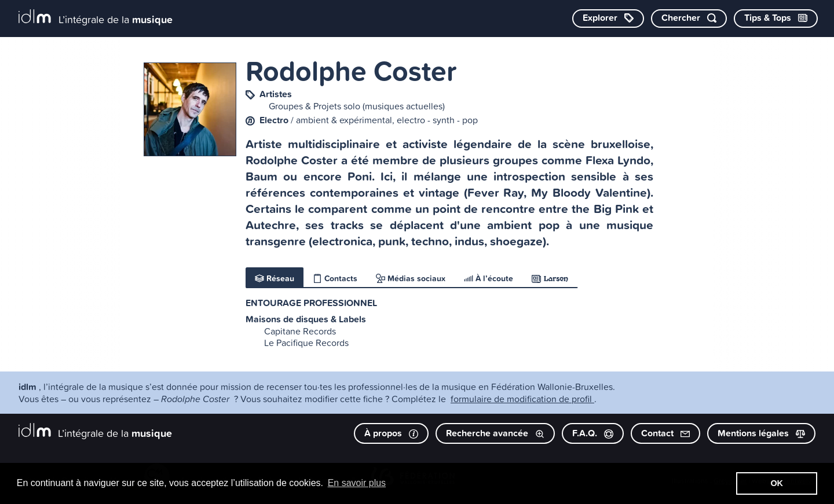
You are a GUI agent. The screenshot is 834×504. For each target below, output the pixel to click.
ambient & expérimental (344, 120)
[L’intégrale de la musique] (96, 18)
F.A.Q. (593, 433)
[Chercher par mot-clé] (689, 19)
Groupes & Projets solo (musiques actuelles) (357, 106)
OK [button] (777, 483)
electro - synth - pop (437, 120)
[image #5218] (190, 109)
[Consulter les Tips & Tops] (776, 19)
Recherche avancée (495, 433)
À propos (391, 433)
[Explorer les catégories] (608, 19)
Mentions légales (761, 433)
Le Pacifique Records (306, 343)
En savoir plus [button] (357, 483)
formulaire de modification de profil (522, 399)
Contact (665, 433)
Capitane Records (300, 331)
